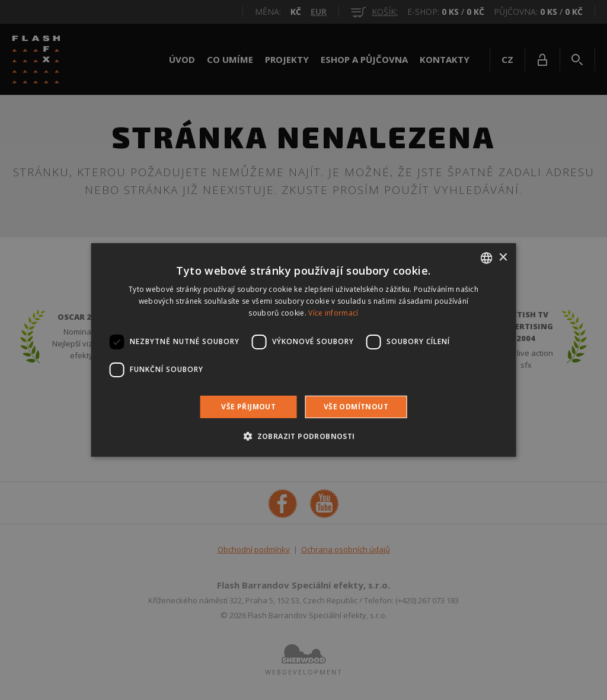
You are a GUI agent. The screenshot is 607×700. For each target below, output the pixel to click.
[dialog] (303, 350)
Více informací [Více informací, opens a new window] (333, 313)
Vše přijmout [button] (248, 407)
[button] (303, 436)
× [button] (502, 257)
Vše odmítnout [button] (356, 407)
